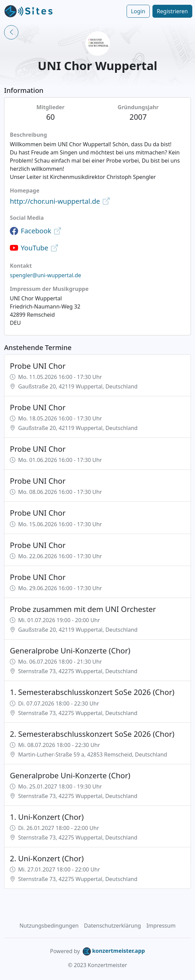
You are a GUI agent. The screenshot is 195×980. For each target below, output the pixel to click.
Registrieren (172, 11)
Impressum (161, 926)
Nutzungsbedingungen (49, 926)
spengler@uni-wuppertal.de (45, 275)
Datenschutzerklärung (112, 926)
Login (138, 11)
